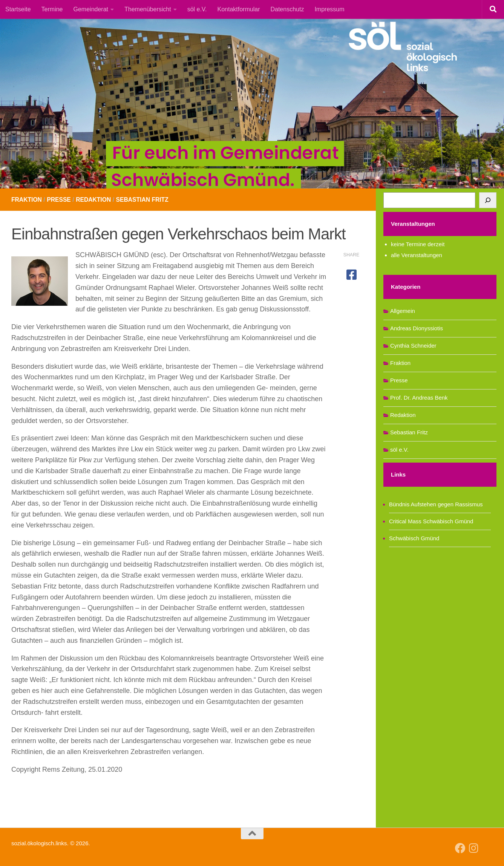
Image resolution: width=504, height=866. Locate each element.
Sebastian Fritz (145, 200)
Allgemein (403, 311)
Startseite (18, 9)
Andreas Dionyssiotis (417, 328)
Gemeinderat (91, 9)
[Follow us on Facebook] (460, 848)
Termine (52, 9)
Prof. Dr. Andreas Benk (419, 398)
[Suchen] (488, 200)
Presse (60, 200)
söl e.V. (197, 9)
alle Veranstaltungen (417, 255)
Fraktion (27, 200)
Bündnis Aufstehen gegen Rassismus (436, 504)
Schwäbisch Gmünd (414, 538)
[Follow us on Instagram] (474, 848)
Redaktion (95, 200)
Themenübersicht (148, 9)
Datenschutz (287, 9)
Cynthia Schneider (413, 346)
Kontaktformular (239, 9)
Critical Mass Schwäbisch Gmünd (431, 521)
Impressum (329, 9)
